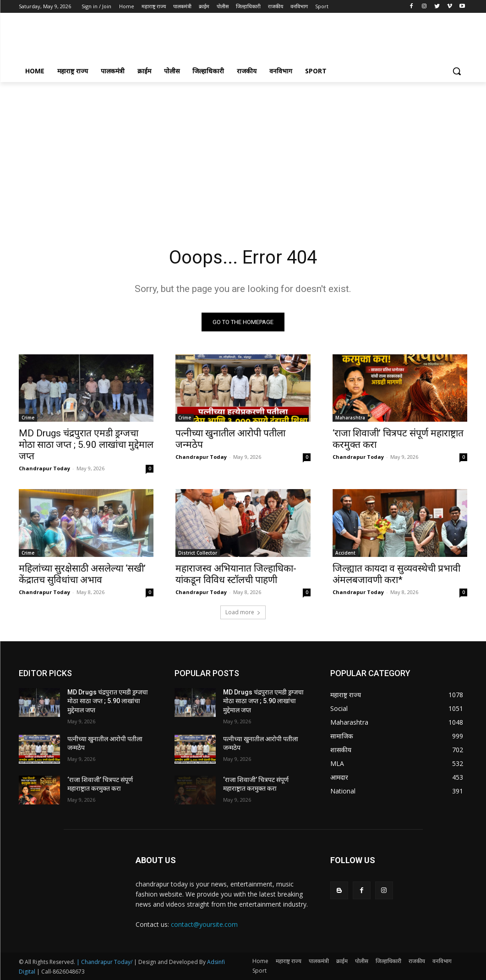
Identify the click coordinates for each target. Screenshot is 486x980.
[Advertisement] (234, 39)
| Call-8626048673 (61, 972)
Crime (28, 418)
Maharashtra (350, 418)
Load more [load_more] (243, 612)
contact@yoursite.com (204, 924)
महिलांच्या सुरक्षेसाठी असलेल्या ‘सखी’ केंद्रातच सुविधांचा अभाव (82, 574)
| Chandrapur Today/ (104, 962)
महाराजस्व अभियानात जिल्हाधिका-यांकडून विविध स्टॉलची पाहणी (236, 574)
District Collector (198, 553)
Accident (345, 553)
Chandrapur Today (44, 468)
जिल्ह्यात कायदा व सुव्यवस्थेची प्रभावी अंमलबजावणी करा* (396, 574)
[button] (457, 71)
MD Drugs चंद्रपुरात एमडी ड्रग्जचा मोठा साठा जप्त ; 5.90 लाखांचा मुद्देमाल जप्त (86, 445)
